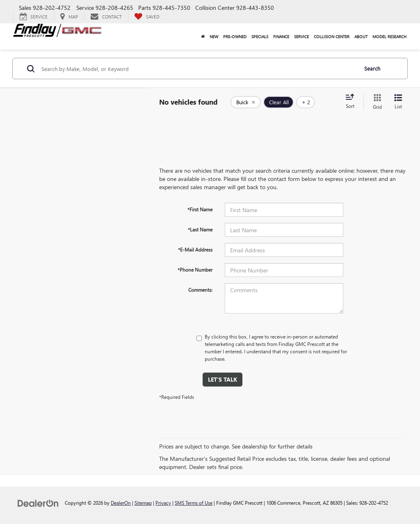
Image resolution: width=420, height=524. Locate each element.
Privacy (163, 503)
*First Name (200, 209)
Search (372, 68)
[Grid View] (376, 102)
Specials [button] (260, 37)
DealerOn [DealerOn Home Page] (121, 503)
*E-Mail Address (195, 249)
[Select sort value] (352, 102)
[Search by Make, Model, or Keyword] (198, 69)
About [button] (361, 37)
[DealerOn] (38, 502)
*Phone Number (195, 270)
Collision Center (332, 37)
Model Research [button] (389, 37)
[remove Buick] (246, 102)
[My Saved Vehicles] (147, 16)
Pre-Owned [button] (235, 37)
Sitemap (143, 503)
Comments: (200, 290)
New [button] (214, 37)
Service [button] (301, 37)
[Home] (203, 37)
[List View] (398, 102)
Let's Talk (223, 379)
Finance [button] (281, 37)
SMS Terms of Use (194, 503)
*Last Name (200, 229)
